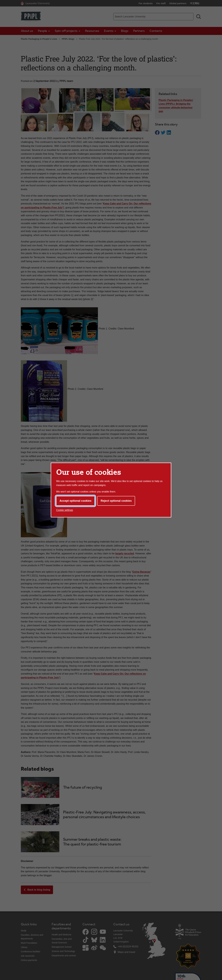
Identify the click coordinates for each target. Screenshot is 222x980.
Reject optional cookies (116, 501)
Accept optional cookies (75, 501)
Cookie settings (65, 510)
